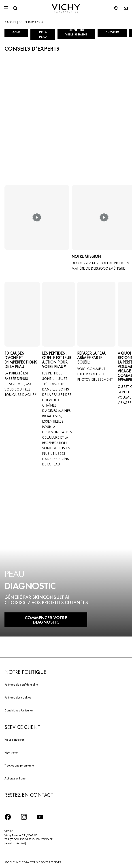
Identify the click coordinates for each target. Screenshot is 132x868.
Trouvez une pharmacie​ (19, 765)
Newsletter (11, 752)
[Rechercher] (15, 8)
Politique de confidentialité (21, 684)
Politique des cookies (18, 697)
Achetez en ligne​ (15, 778)
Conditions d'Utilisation (19, 710)
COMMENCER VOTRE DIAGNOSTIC (46, 620)
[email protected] (15, 843)
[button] (37, 221)
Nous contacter (14, 740)
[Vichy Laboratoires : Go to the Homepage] (66, 8)
